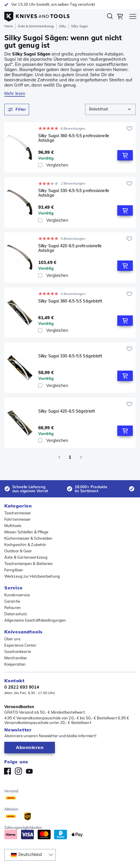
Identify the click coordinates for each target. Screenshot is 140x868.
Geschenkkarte (18, 652)
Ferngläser (14, 570)
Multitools (13, 526)
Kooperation (15, 664)
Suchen (110, 17)
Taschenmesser (18, 513)
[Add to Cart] (125, 155)
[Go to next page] (81, 457)
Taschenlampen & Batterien (29, 564)
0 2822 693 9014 (22, 687)
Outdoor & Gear (18, 551)
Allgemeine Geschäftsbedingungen (35, 620)
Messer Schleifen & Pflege (26, 532)
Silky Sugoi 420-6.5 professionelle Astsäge (70, 248)
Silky (63, 26)
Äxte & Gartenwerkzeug (36, 26)
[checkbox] (40, 165)
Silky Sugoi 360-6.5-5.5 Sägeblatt (70, 301)
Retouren (13, 608)
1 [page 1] (70, 457)
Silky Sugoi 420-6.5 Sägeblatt (67, 411)
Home (9, 26)
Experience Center (20, 645)
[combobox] (110, 109)
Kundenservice (17, 595)
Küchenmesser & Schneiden (28, 538)
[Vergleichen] (86, 165)
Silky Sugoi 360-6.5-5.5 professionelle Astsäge (74, 138)
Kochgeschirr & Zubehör (25, 545)
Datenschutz (16, 614)
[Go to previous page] (59, 457)
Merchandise (16, 658)
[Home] (37, 15)
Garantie (12, 601)
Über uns (12, 639)
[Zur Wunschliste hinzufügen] (129, 129)
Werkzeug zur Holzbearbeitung (32, 576)
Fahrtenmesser (18, 519)
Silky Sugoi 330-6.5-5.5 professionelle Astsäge (74, 193)
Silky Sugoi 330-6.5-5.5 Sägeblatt (70, 356)
